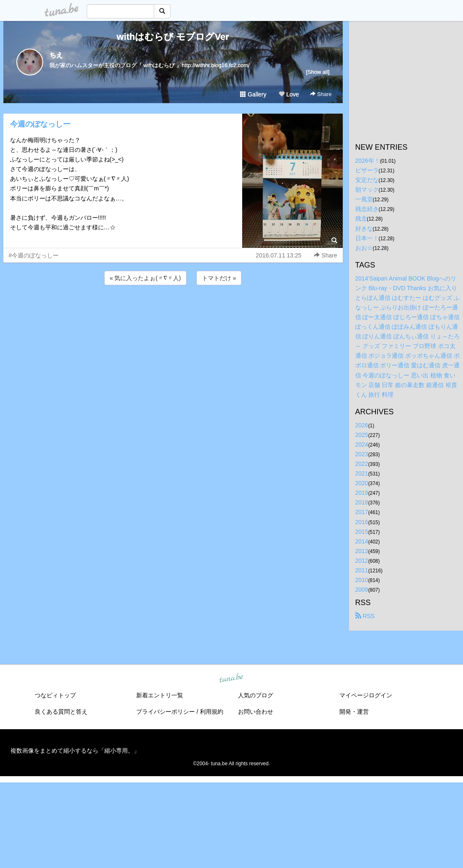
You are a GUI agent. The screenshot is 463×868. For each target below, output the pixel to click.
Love (289, 94)
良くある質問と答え (61, 712)
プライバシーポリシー (166, 712)
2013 (362, 551)
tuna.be (231, 678)
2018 (362, 502)
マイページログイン (366, 695)
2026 (362, 425)
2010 (362, 580)
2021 (362, 473)
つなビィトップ (55, 695)
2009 (362, 590)
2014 (362, 541)
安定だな (367, 180)
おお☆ (364, 248)
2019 (362, 493)
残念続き (367, 209)
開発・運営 (354, 712)
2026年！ (368, 161)
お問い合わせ (256, 712)
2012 (362, 561)
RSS (365, 616)
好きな (364, 229)
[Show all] (318, 72)
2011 (362, 570)
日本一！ (367, 238)
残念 (361, 218)
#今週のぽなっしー (34, 255)
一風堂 (364, 199)
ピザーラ (367, 170)
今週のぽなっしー (40, 124)
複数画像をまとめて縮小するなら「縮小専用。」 (75, 751)
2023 (362, 454)
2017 (362, 512)
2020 (362, 483)
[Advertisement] (173, 309)
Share (321, 94)
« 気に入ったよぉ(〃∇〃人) (145, 278)
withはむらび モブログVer (173, 37)
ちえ (56, 55)
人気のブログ (256, 695)
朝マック (367, 190)
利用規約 (212, 712)
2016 (362, 522)
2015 (362, 532)
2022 (362, 464)
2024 (362, 444)
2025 (362, 435)
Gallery (253, 94)
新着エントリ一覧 (160, 695)
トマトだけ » (219, 278)
